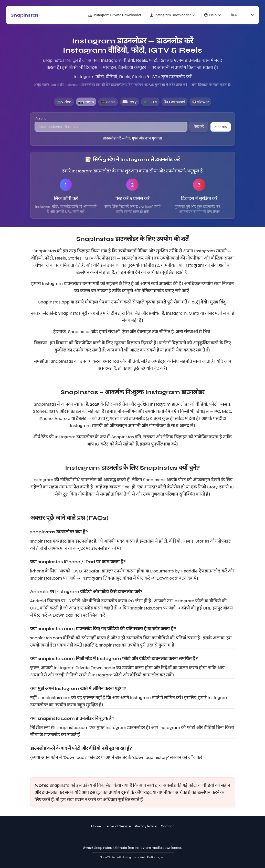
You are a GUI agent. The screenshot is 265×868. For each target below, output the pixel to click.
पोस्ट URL (40, 119)
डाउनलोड (221, 127)
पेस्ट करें (199, 127)
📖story (129, 102)
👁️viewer (200, 102)
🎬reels (108, 102)
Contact (167, 826)
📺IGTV (150, 102)
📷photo (86, 102)
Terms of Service (118, 826)
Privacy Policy (146, 826)
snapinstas (24, 15)
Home (96, 826)
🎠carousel (174, 102)
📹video (64, 102)
